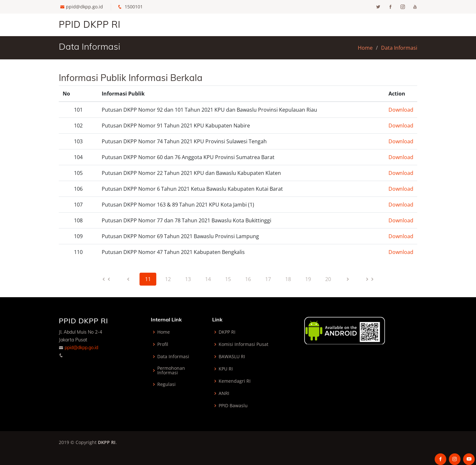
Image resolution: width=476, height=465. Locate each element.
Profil (163, 344)
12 (168, 279)
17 (268, 279)
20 (328, 279)
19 (308, 279)
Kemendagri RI (235, 381)
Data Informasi (399, 48)
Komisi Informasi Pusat (243, 344)
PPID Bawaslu (233, 406)
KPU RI (226, 369)
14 (208, 279)
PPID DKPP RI (90, 24)
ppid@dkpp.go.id (84, 7)
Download (401, 110)
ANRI (224, 393)
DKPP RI (227, 332)
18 (288, 279)
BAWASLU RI (232, 357)
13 (188, 279)
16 (248, 279)
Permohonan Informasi (171, 370)
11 (148, 279)
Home (365, 48)
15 (228, 279)
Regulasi (166, 384)
